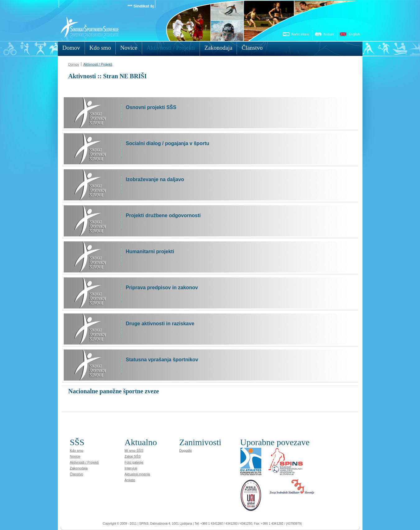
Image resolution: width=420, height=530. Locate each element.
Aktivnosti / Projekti (98, 64)
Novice (75, 456)
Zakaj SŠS (133, 456)
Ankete (130, 480)
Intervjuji (131, 468)
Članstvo (77, 474)
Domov (74, 64)
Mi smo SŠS (134, 450)
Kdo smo (77, 450)
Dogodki (186, 450)
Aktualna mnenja (137, 474)
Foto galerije (134, 462)
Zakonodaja (79, 468)
